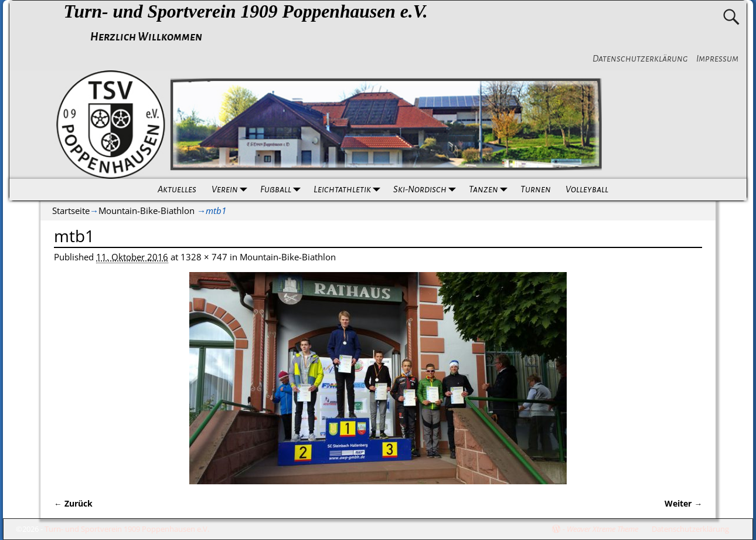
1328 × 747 (204, 257)
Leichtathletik (349, 190)
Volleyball (587, 189)
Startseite (71, 210)
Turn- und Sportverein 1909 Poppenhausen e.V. (245, 11)
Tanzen (490, 190)
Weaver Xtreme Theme (602, 529)
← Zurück (73, 504)
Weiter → (683, 504)
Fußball (282, 190)
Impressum (717, 59)
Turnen (535, 189)
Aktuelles (177, 189)
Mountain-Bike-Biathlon (147, 210)
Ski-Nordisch (427, 190)
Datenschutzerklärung (640, 59)
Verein (232, 190)
